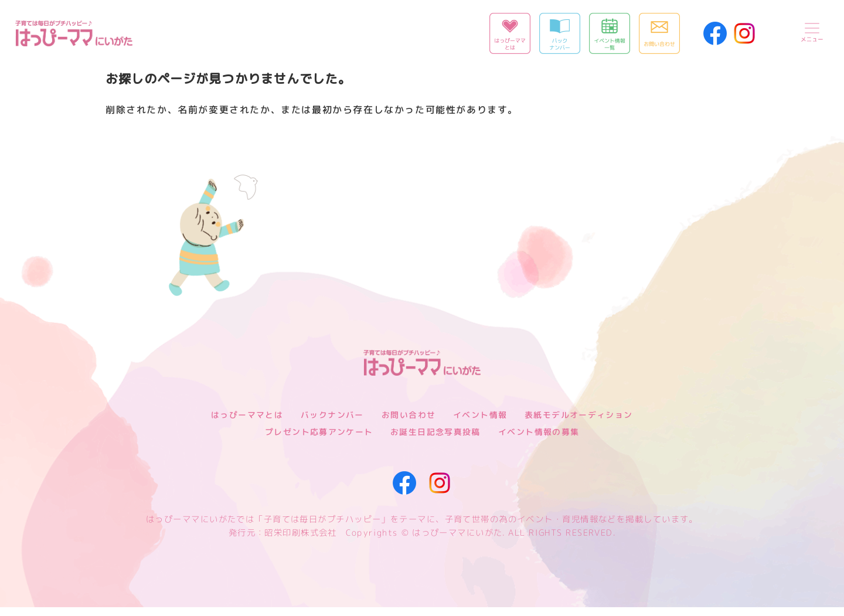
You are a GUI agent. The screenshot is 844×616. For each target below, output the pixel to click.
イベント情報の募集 (539, 440)
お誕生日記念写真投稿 (435, 440)
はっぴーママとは (247, 423)
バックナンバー (332, 423)
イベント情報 (480, 423)
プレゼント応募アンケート (319, 440)
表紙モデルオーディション (579, 423)
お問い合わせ (409, 423)
